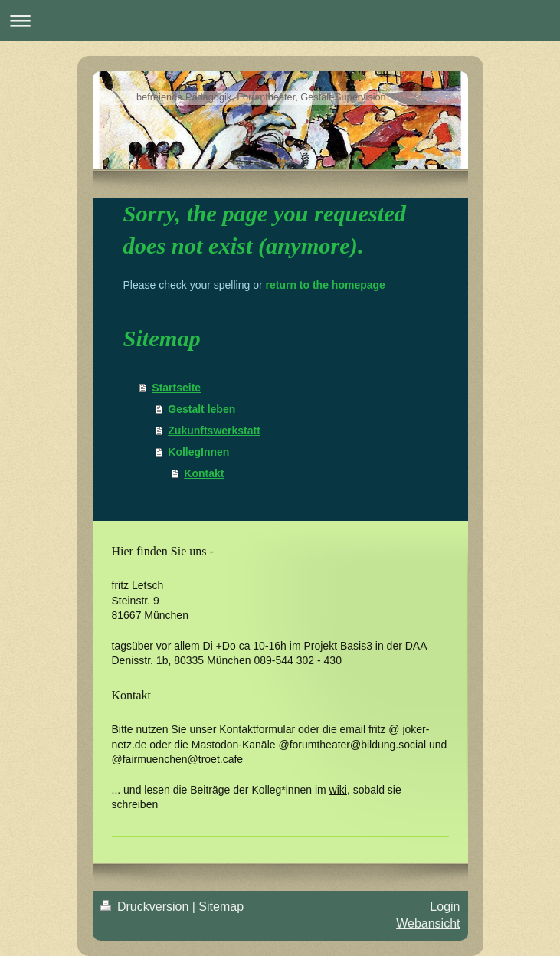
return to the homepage (326, 285)
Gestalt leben (201, 409)
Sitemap (221, 907)
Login (445, 907)
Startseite (176, 388)
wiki (338, 790)
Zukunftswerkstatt (214, 431)
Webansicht (428, 923)
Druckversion (146, 907)
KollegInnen (198, 452)
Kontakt (204, 473)
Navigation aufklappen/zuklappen (280, 20)
